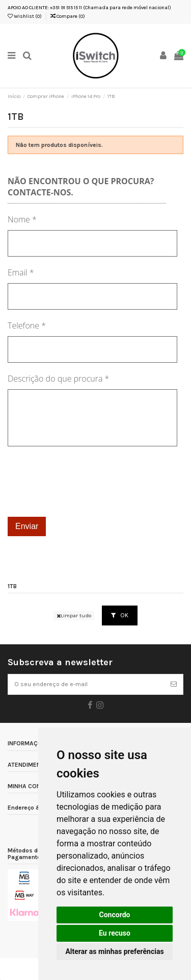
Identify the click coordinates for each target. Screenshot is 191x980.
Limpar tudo (74, 615)
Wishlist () (25, 16)
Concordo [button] (115, 915)
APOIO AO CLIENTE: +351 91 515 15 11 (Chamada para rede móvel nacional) (89, 8)
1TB (12, 586)
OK (120, 615)
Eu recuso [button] (115, 933)
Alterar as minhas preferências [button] (114, 951)
